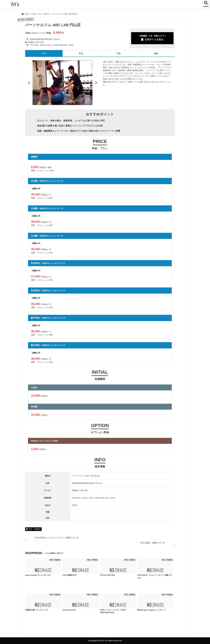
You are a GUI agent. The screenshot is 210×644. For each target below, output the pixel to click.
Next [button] (96, 83)
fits (103, 641)
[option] (62, 83)
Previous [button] (29, 83)
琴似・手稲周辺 (35, 529)
